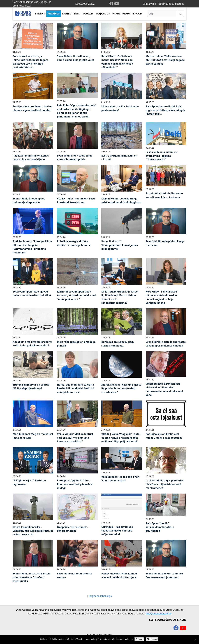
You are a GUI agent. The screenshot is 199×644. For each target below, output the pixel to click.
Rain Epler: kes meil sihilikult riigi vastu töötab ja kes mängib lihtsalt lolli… (165, 110)
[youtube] (117, 4)
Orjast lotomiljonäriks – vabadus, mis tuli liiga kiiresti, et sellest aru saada (33, 531)
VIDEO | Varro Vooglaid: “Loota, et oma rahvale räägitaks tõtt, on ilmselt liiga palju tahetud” (121, 438)
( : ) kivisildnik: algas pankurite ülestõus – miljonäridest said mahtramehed (165, 484)
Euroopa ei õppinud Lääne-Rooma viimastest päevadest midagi (75, 484)
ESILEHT (40, 14)
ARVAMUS (53, 14)
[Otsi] (162, 14)
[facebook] (112, 4)
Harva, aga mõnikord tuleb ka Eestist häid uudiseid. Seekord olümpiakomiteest (76, 388)
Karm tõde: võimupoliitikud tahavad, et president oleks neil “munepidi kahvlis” (77, 295)
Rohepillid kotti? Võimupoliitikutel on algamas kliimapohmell (120, 245)
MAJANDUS (103, 14)
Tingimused (152, 639)
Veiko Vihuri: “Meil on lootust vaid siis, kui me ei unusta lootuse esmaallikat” (75, 438)
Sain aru (139, 639)
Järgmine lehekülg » (101, 596)
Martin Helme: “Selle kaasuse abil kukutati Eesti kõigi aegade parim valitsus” (165, 60)
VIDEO (126, 14)
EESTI (77, 14)
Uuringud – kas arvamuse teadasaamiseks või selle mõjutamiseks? (117, 531)
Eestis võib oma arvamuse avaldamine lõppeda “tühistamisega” (162, 156)
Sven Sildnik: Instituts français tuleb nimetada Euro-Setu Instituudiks (31, 577)
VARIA (116, 14)
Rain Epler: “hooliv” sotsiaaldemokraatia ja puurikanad (160, 527)
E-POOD (137, 14)
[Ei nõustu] (195, 639)
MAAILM (88, 14)
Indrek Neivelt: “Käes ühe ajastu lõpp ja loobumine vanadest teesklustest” (121, 388)
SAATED (67, 14)
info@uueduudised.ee (171, 4)
